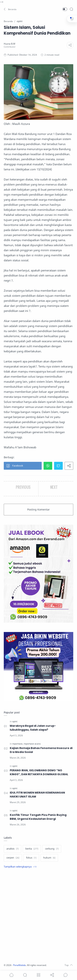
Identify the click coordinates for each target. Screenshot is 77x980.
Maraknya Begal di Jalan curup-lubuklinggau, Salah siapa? (33, 728)
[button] (10, 9)
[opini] (15, 721)
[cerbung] (52, 849)
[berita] (32, 849)
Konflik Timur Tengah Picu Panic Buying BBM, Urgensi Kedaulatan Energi (38, 817)
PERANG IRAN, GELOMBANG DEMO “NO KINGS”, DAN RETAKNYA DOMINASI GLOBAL (39, 772)
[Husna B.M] (9, 44)
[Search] (71, 9)
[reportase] (18, 744)
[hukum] (49, 858)
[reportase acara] (32, 744)
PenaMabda (19, 965)
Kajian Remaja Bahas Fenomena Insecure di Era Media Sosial (41, 750)
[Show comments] (66, 975)
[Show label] (20, 867)
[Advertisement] (38, 916)
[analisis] (12, 849)
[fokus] (31, 858)
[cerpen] (13, 858)
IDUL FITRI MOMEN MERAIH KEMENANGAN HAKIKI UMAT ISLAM (37, 795)
